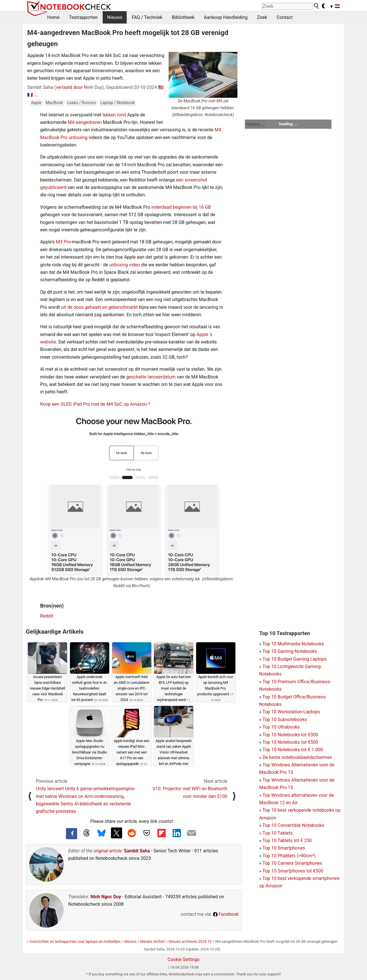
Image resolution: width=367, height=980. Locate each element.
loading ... (255, 124)
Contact (285, 17)
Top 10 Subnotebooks (285, 720)
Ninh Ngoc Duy (106, 897)
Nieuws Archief (153, 941)
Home (53, 17)
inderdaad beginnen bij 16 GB (181, 207)
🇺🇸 (161, 87)
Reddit (47, 616)
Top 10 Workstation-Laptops (291, 712)
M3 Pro (63, 242)
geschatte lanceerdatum (151, 377)
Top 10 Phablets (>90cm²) (289, 856)
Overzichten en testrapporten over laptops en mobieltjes (75, 941)
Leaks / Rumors (82, 103)
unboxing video (125, 265)
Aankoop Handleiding (226, 17)
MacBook (54, 103)
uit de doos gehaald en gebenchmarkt (99, 307)
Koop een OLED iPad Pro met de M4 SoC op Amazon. (94, 404)
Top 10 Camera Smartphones (292, 863)
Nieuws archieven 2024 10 (190, 941)
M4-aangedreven (85, 122)
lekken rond (114, 115)
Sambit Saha (137, 851)
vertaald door (69, 87)
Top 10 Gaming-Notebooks (290, 651)
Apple (36, 103)
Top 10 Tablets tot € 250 (287, 841)
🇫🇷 (30, 95)
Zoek (262, 17)
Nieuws (115, 17)
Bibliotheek (183, 17)
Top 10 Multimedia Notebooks (293, 644)
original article (108, 851)
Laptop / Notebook (118, 103)
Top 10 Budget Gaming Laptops (293, 659)
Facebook (226, 914)
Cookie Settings (183, 959)
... (36, 95)
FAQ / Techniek (147, 17)
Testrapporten (83, 17)
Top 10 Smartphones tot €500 (291, 871)
